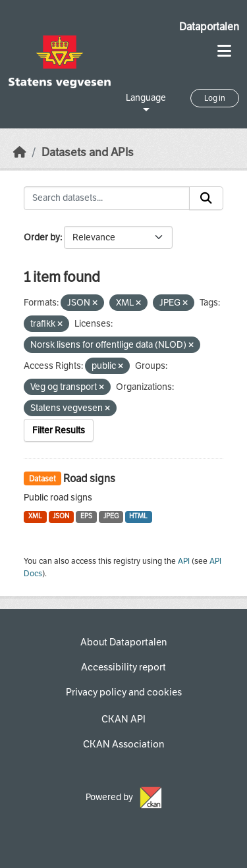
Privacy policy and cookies (124, 692)
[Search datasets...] (107, 198)
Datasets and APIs (88, 152)
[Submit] (206, 198)
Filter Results (59, 430)
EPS (86, 516)
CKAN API (123, 719)
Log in (215, 98)
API (184, 561)
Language (146, 98)
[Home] (20, 152)
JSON (61, 516)
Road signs (89, 478)
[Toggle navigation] (224, 51)
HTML (138, 516)
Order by (42, 237)
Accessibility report (123, 667)
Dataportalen (209, 27)
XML (35, 516)
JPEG (111, 516)
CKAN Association (123, 744)
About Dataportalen (123, 642)
